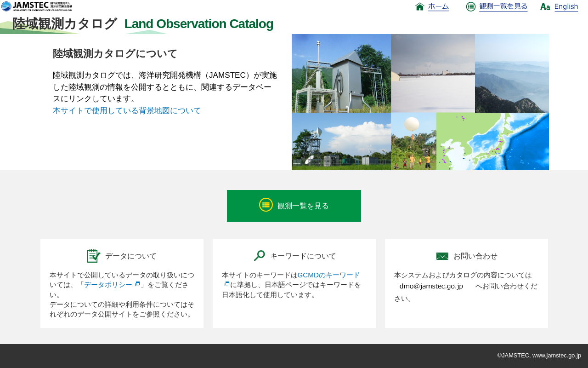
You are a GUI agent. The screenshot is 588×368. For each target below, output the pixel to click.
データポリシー (112, 285)
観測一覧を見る (294, 205)
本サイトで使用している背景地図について (127, 111)
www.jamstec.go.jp (557, 355)
